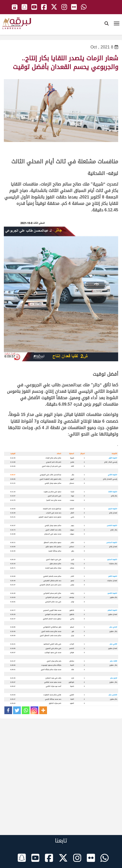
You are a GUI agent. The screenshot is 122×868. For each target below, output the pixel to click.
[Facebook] (8, 710)
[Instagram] (34, 710)
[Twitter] (17, 710)
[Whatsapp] (26, 710)
